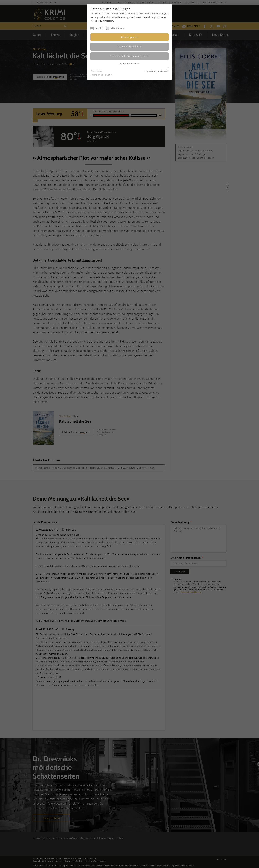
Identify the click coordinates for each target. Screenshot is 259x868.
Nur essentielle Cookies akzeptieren (130, 56)
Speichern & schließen (129, 46)
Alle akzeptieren (129, 37)
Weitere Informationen (129, 64)
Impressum (150, 71)
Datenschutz (163, 71)
